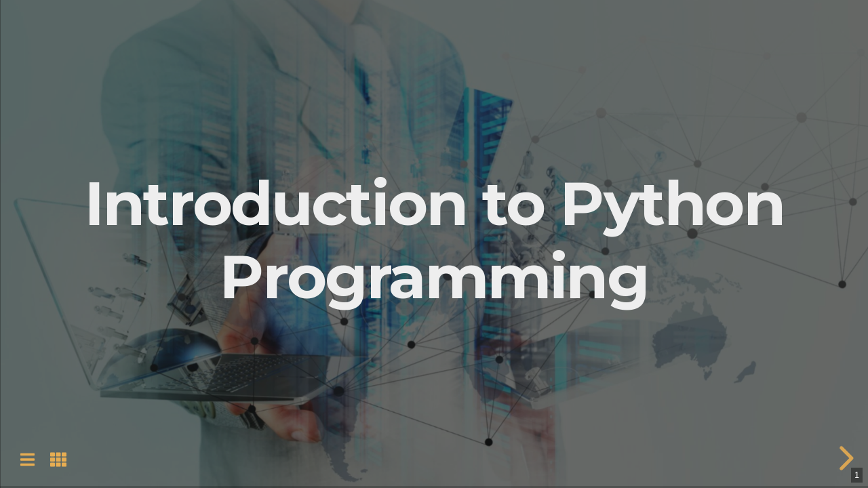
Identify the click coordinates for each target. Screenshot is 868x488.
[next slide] (844, 458)
